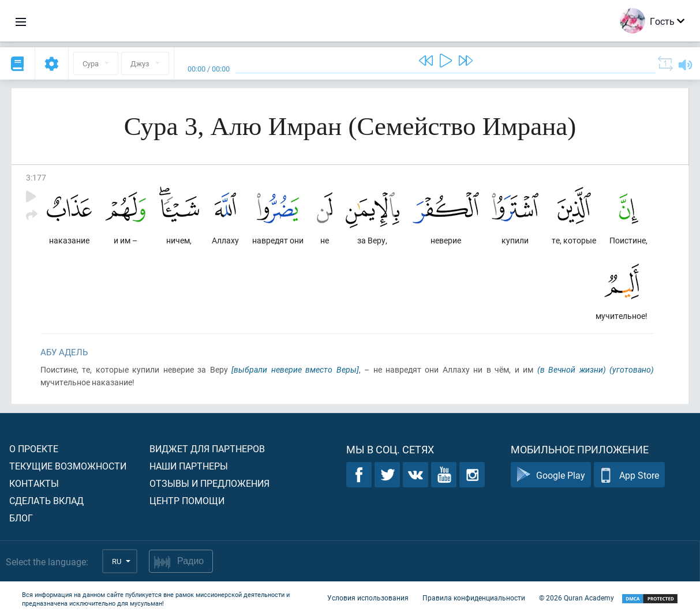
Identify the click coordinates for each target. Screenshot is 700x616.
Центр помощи (187, 500)
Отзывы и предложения (209, 483)
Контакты (34, 483)
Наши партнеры (189, 466)
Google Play (551, 475)
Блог (21, 518)
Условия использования (368, 598)
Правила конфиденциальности (474, 598)
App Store (629, 475)
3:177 (36, 177)
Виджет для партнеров (207, 448)
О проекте (34, 448)
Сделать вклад (46, 500)
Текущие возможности (68, 466)
